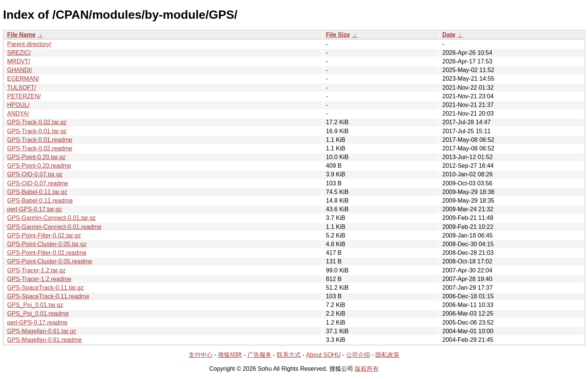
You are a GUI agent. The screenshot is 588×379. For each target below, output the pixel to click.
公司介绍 (358, 355)
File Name (21, 35)
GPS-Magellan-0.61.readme (44, 340)
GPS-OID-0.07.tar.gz (35, 174)
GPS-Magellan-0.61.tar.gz (42, 331)
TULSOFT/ (22, 88)
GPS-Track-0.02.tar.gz (37, 122)
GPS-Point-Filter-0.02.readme (47, 253)
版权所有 (367, 369)
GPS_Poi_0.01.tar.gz (35, 305)
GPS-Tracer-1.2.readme (39, 279)
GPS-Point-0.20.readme (39, 166)
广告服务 (259, 355)
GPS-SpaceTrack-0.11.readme (48, 296)
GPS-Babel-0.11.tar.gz (37, 192)
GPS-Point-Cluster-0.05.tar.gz (47, 244)
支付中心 (201, 355)
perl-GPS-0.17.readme (37, 323)
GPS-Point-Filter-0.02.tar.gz (44, 235)
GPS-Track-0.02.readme (40, 148)
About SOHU (323, 355)
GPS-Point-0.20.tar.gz (36, 157)
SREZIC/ (19, 53)
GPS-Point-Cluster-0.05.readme (50, 261)
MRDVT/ (19, 61)
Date (449, 35)
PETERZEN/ (24, 96)
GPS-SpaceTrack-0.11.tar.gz (45, 288)
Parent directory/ (29, 44)
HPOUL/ (18, 105)
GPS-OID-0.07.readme (38, 183)
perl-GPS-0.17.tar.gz (34, 209)
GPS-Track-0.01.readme (40, 140)
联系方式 (289, 355)
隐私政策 (387, 355)
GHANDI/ (20, 70)
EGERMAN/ (23, 79)
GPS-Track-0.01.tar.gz (37, 131)
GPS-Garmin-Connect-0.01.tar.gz (52, 218)
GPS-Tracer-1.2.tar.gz (36, 270)
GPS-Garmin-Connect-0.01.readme (54, 227)
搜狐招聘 (230, 355)
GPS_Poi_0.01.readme (38, 314)
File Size (338, 35)
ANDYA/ (18, 114)
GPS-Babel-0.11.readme (40, 201)
